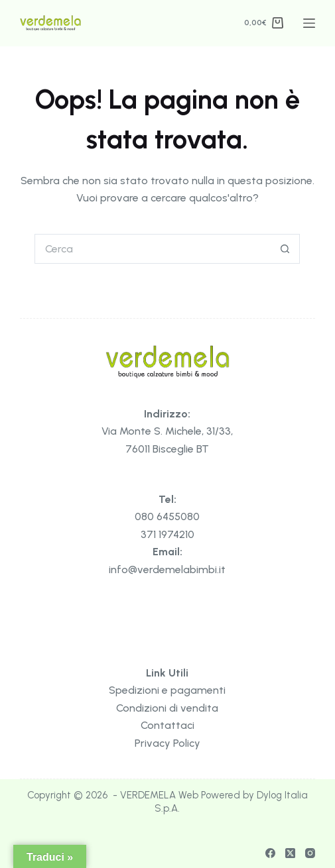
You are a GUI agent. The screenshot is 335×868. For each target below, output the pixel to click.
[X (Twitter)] (290, 853)
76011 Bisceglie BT (167, 449)
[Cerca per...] (152, 249)
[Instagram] (310, 853)
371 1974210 (167, 534)
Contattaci (167, 725)
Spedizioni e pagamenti (167, 690)
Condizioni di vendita (167, 708)
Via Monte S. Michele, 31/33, (167, 431)
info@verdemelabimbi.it (167, 570)
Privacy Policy (167, 743)
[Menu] (309, 23)
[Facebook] (270, 853)
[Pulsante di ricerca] (285, 249)
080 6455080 (167, 516)
